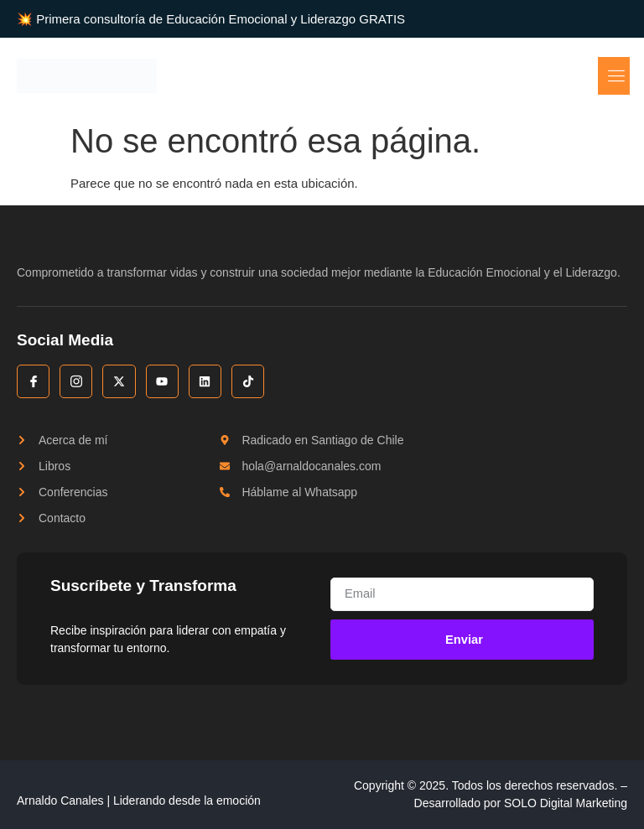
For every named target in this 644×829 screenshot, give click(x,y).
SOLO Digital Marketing (566, 804)
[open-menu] (615, 76)
